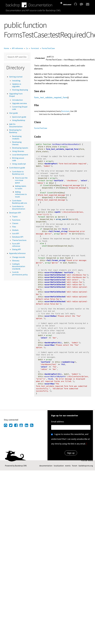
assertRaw (49, 347)
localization (59, 467)
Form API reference (16, 245)
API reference (18, 48)
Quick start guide (19, 117)
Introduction (17, 100)
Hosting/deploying (20, 90)
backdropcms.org (86, 467)
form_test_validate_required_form (51, 97)
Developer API (15, 213)
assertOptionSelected (55, 281)
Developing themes (17, 143)
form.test (35, 48)
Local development (20, 155)
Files (14, 227)
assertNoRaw (50, 317)
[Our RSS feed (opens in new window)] (33, 428)
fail (51, 232)
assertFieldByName (53, 274)
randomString (68, 364)
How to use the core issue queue (21, 180)
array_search (62, 220)
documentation (46, 467)
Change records (19, 257)
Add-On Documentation (16, 125)
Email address (58, 423)
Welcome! (67, 5)
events (68, 467)
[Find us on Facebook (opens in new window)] (17, 428)
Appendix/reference (17, 253)
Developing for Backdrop (15, 131)
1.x (27, 48)
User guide (14, 113)
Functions (16, 220)
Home (6, 48)
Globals (15, 230)
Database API (18, 237)
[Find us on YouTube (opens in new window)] (22, 428)
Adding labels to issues (21, 187)
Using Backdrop (19, 120)
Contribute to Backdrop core (18, 173)
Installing (16, 81)
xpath (57, 213)
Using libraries (18, 151)
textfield (59, 181)
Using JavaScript (19, 164)
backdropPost (51, 164)
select (84, 181)
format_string (61, 232)
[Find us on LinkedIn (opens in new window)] (27, 428)
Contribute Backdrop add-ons (20, 202)
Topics (15, 216)
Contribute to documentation (19, 208)
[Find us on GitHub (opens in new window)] (6, 428)
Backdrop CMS (21, 467)
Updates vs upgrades (17, 85)
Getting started (16, 77)
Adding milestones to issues (21, 194)
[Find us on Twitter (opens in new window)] (12, 428)
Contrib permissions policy (20, 273)
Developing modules (17, 137)
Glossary (16, 261)
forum (75, 467)
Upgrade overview (19, 103)
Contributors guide (17, 168)
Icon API (16, 233)
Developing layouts (20, 148)
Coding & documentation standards (19, 266)
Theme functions (19, 240)
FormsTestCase (48, 48)
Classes (15, 223)
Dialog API (16, 249)
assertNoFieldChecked (55, 276)
